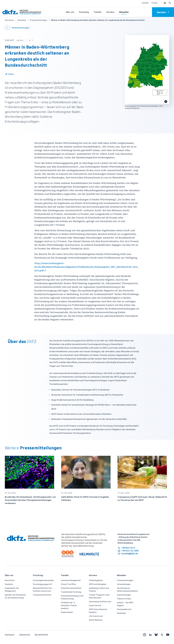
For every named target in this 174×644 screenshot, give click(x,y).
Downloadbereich (124, 609)
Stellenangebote (96, 580)
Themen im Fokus (124, 599)
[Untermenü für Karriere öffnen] (110, 12)
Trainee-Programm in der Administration (99, 596)
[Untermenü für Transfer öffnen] (98, 12)
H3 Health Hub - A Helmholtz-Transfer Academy (69, 605)
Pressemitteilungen (125, 580)
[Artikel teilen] (9, 74)
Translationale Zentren (42, 595)
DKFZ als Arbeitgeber (98, 584)
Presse (154, 3)
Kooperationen (67, 612)
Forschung (38, 575)
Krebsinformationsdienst (71, 588)
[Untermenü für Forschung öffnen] (84, 12)
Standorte (9, 584)
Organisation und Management (12, 589)
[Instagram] (145, 635)
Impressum (10, 635)
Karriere (93, 575)
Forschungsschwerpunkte (43, 580)
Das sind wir (10, 580)
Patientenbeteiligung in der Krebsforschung (72, 597)
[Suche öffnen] (170, 3)
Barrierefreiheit (41, 635)
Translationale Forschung (71, 592)
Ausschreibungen (124, 595)
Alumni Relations (96, 620)
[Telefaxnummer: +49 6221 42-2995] (128, 551)
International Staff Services (100, 602)
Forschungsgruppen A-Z (43, 584)
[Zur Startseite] (22, 12)
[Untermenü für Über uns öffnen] (70, 12)
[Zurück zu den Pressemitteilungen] (17, 28)
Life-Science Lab (96, 616)
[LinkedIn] (150, 635)
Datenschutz (25, 635)
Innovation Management (71, 580)
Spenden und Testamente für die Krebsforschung (15, 596)
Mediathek (121, 613)
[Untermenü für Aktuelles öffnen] (124, 12)
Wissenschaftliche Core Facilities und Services (42, 589)
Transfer (65, 575)
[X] (162, 635)
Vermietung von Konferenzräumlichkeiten (127, 589)
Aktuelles (121, 575)
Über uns (9, 575)
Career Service (95, 605)
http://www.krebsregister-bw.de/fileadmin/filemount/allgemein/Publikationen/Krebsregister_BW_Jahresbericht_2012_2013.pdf (87, 267)
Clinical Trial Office (68, 584)
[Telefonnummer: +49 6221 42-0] (128, 548)
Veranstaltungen (124, 584)
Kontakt (145, 3)
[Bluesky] (156, 635)
